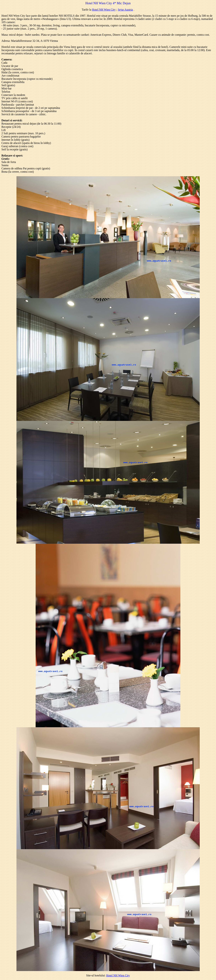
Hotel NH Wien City (104, 10)
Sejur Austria (125, 10)
